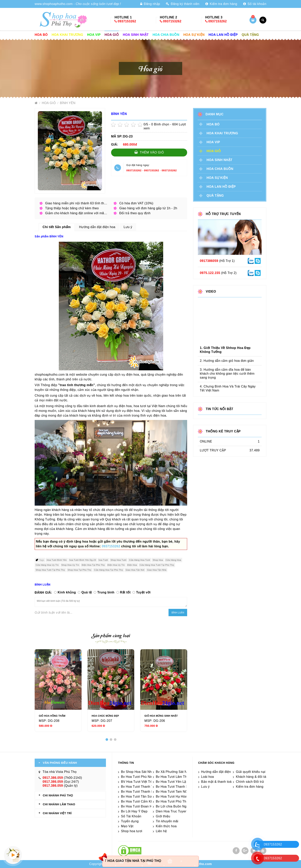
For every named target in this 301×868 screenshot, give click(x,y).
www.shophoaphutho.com (54, 4)
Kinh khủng (67, 592)
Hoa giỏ (112, 35)
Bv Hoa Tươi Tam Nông (173, 792)
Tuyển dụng (130, 821)
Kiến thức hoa (166, 826)
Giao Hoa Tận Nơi (135, 570)
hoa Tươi (103, 560)
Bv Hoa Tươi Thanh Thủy (140, 787)
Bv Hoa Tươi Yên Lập (172, 782)
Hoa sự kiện (194, 35)
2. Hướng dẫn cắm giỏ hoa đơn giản (227, 361)
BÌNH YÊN (68, 103)
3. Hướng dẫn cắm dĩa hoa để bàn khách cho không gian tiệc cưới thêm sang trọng (227, 374)
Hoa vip (94, 35)
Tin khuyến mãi (167, 821)
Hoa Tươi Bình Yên (57, 560)
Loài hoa (208, 777)
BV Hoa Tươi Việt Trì (137, 782)
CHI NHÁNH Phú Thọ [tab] (58, 795)
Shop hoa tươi (132, 831)
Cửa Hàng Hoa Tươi (139, 560)
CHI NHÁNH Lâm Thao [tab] (59, 804)
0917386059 (209, 261)
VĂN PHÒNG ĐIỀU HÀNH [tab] (60, 763)
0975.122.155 (210, 273)
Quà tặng (250, 35)
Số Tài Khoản (131, 816)
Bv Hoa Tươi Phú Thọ (172, 801)
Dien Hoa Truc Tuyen (171, 811)
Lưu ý (205, 787)
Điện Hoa (132, 565)
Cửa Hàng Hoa (173, 560)
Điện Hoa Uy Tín (116, 565)
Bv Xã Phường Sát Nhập (174, 772)
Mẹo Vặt (127, 826)
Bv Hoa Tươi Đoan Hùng (139, 806)
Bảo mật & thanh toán (217, 782)
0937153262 (127, 21)
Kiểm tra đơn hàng (221, 4)
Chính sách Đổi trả (250, 782)
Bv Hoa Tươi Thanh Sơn (174, 787)
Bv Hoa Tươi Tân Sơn (137, 796)
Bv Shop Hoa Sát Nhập (138, 772)
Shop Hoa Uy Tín (70, 565)
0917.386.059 (53, 778)
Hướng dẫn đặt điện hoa (219, 772)
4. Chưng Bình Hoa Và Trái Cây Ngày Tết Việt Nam (228, 388)
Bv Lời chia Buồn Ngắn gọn (176, 806)
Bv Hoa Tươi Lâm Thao (173, 777)
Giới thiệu (163, 816)
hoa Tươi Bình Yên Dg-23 (83, 560)
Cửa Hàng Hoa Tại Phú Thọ (109, 570)
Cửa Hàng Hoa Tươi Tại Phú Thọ (157, 565)
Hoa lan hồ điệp (223, 35)
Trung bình (106, 592)
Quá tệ (87, 592)
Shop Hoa (158, 560)
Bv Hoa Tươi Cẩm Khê (138, 801)
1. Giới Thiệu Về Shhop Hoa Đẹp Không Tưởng (225, 350)
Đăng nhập (150, 4)
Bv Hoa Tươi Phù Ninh (138, 777)
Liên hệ (161, 831)
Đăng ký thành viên (183, 4)
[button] (107, 740)
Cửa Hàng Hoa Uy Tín (47, 565)
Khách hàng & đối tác (252, 777)
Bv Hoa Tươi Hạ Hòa (171, 796)
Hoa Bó (41, 35)
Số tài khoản (255, 4)
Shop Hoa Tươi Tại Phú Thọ (50, 570)
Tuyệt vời (143, 592)
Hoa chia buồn (166, 35)
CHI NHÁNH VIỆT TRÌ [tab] (57, 813)
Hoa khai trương (67, 35)
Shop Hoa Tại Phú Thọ (79, 570)
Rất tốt (125, 592)
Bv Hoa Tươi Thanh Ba (138, 792)
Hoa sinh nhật (136, 35)
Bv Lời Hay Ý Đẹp (134, 811)
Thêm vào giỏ (149, 152)
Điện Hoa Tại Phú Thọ (93, 565)
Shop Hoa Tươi (118, 560)
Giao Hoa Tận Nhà (157, 570)
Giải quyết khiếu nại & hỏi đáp (258, 772)
